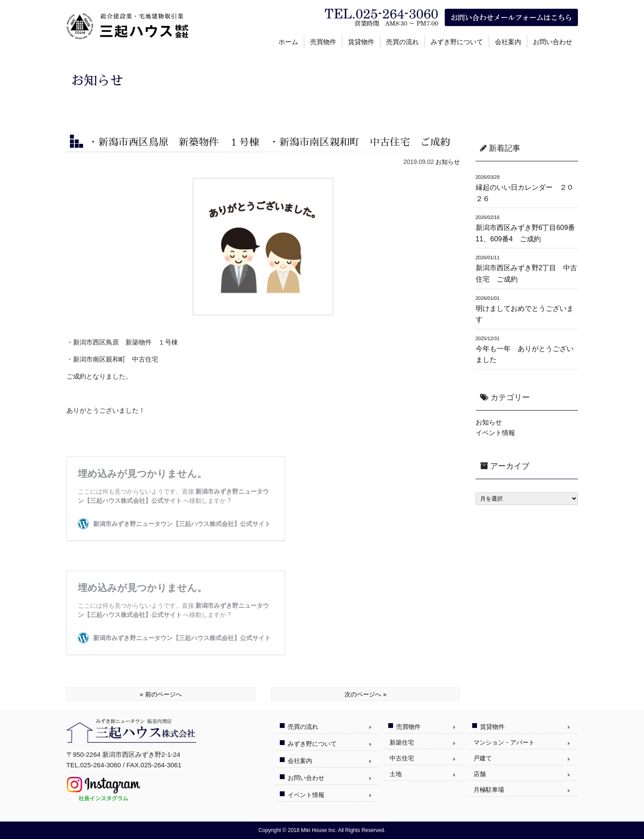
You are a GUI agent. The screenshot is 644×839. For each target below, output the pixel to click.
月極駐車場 (489, 790)
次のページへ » (366, 694)
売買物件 (323, 42)
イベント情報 (495, 433)
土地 (396, 774)
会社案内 (508, 42)
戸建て (483, 758)
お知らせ (448, 162)
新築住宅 (402, 742)
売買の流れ (402, 42)
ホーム (288, 42)
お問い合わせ (553, 42)
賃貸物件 (361, 42)
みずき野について (457, 42)
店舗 (480, 774)
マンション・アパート (504, 742)
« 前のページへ (161, 694)
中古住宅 (402, 758)
